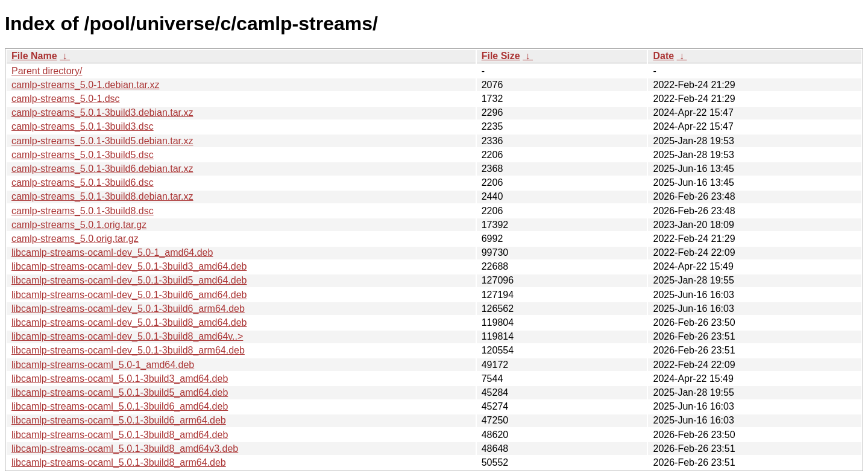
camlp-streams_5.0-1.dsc (66, 99)
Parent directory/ (47, 71)
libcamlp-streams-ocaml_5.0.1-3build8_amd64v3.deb (125, 449)
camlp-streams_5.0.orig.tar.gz (75, 239)
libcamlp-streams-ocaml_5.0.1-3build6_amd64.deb (120, 406)
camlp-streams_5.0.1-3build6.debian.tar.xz (102, 169)
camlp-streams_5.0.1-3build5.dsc (83, 155)
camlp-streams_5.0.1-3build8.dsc (83, 211)
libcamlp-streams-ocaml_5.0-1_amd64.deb (103, 365)
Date (663, 56)
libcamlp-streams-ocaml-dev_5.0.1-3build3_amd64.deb (129, 266)
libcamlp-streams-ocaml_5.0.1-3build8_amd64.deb (120, 435)
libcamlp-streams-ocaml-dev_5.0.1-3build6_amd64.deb (129, 295)
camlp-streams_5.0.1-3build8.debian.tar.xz (102, 196)
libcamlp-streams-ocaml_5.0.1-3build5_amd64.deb (120, 392)
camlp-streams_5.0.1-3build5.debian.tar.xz (102, 141)
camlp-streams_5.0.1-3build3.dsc (83, 126)
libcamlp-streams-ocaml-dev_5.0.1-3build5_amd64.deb (129, 280)
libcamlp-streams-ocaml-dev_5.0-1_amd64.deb (112, 252)
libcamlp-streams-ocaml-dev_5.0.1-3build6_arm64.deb (128, 309)
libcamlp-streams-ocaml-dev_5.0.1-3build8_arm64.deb (128, 350)
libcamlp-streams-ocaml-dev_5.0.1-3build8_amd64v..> (127, 336)
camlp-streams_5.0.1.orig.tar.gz (79, 225)
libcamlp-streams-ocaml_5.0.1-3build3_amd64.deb (120, 379)
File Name (34, 56)
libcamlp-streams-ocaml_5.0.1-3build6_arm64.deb (119, 420)
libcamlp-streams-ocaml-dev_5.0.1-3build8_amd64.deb (129, 322)
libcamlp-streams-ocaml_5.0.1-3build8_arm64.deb (119, 462)
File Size (501, 56)
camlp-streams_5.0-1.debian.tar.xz (85, 85)
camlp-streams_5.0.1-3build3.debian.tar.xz (102, 113)
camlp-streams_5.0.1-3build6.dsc (83, 182)
